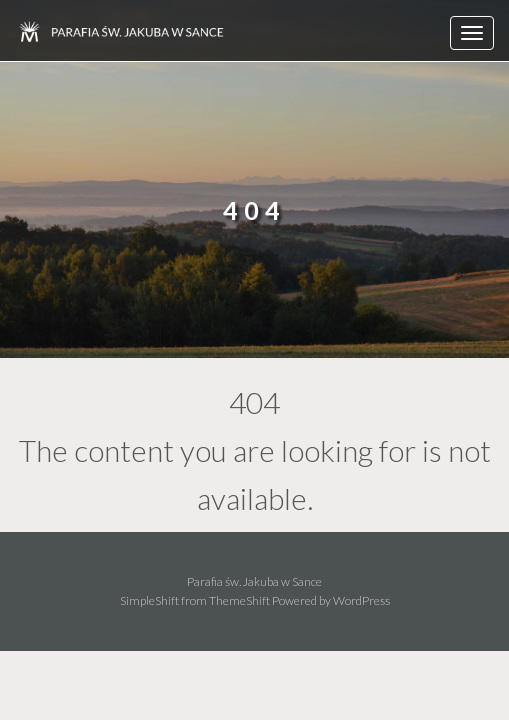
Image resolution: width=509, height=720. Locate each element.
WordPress (361, 600)
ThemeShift (239, 600)
